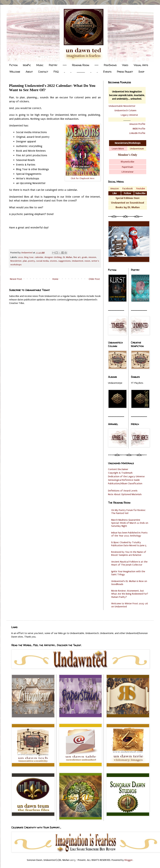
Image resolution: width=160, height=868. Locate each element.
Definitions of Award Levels (123, 491)
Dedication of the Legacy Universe (126, 476)
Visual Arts (141, 65)
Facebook (128, 189)
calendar (39, 257)
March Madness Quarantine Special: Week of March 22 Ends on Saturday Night (130, 523)
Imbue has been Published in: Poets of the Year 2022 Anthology (129, 534)
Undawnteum (137, 149)
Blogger (129, 860)
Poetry (53, 65)
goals (85, 257)
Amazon (115, 189)
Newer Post (16, 279)
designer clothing (53, 257)
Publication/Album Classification (125, 483)
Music (40, 65)
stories (53, 261)
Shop (141, 72)
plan (25, 261)
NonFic (27, 65)
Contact (43, 72)
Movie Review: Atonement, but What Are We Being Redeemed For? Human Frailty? (130, 594)
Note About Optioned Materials (125, 494)
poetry (32, 261)
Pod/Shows (110, 65)
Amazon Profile (137, 124)
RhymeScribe (128, 162)
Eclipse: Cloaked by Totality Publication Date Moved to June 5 (129, 544)
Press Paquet (125, 72)
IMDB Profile (139, 129)
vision (87, 261)
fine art (77, 257)
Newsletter (16, 261)
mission (92, 257)
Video (125, 65)
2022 (20, 257)
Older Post (94, 279)
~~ (65, 65)
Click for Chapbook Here (83, 178)
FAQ (56, 72)
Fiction (13, 65)
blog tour (29, 257)
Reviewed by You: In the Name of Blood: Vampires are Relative (129, 553)
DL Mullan (68, 257)
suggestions (64, 261)
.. (64, 72)
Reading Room (80, 65)
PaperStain (128, 167)
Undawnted (78, 261)
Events (107, 72)
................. (81, 72)
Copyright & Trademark (120, 473)
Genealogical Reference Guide (124, 480)
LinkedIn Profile (137, 133)
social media (42, 261)
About (29, 72)
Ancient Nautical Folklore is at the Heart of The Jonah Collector (129, 563)
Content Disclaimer (118, 469)
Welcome (15, 72)
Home (55, 279)
